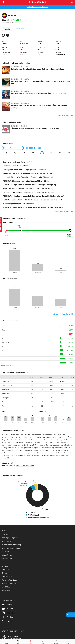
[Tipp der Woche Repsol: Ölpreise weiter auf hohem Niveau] (37, 129)
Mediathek (5, 569)
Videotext (5, 551)
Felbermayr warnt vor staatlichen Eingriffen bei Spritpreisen (28, 173)
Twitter (7, 621)
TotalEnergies (21, 225)
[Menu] (72, 2)
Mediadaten (6, 531)
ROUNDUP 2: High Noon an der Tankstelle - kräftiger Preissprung (30, 185)
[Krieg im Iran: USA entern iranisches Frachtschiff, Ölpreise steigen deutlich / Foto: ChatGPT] (37, 107)
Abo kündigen (7, 558)
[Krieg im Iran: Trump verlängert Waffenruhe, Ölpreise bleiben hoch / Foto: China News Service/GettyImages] (37, 95)
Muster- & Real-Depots (10, 580)
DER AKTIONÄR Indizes (10, 583)
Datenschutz (6, 541)
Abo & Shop (6, 587)
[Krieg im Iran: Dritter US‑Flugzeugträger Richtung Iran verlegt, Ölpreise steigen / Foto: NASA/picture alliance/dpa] (37, 82)
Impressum (6, 534)
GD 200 (38, 148)
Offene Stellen (7, 555)
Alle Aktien (6, 566)
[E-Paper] (31, 641)
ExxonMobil (8, 234)
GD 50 (30, 148)
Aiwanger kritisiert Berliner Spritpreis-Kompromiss (24, 169)
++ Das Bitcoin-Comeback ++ (38, 7)
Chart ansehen (23, 32)
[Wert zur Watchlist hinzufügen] (56, 641)
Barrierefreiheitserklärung (11, 545)
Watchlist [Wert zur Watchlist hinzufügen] (8, 29)
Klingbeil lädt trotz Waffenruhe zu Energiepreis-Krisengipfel (28, 177)
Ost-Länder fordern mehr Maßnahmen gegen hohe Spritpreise (29, 192)
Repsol (69, 234)
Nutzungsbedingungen (10, 538)
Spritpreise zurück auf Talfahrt (16, 166)
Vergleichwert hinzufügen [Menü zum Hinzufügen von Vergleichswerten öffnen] (13, 148)
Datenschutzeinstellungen (11, 548)
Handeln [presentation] (70, 615)
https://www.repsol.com (25, 466)
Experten (5, 573)
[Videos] (6, 641)
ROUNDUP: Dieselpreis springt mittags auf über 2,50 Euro (27, 181)
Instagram (8, 613)
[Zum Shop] (18, 641)
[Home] (43, 641)
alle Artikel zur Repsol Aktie (66, 115)
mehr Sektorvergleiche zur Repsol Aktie (62, 314)
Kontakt (7, 604)
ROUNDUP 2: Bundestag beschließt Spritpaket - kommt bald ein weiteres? (33, 196)
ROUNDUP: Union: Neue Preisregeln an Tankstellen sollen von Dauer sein (33, 207)
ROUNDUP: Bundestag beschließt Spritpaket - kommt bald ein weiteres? (33, 200)
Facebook (8, 617)
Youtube (7, 609)
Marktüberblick (7, 576)
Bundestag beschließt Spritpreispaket (19, 203)
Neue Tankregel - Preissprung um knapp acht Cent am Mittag (28, 188)
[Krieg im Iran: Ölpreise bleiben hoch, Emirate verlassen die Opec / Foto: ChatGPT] (37, 70)
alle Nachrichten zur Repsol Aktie (64, 211)
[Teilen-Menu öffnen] (3, 35)
